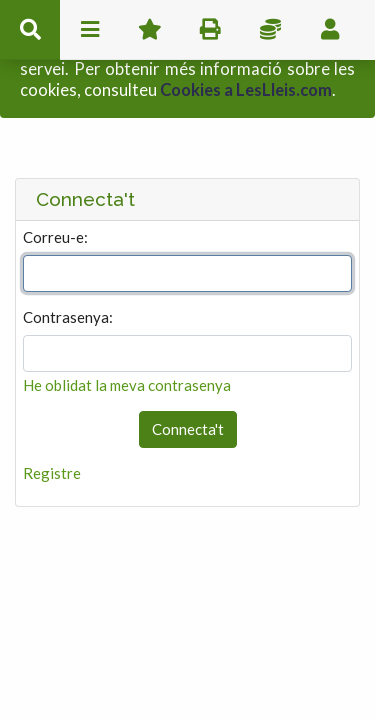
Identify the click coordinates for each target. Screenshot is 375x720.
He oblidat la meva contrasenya (127, 342)
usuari (330, 30)
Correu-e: (55, 194)
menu (90, 30)
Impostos (270, 30)
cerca (30, 30)
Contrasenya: (68, 274)
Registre (52, 430)
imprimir (210, 30)
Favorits (150, 30)
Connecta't (188, 387)
